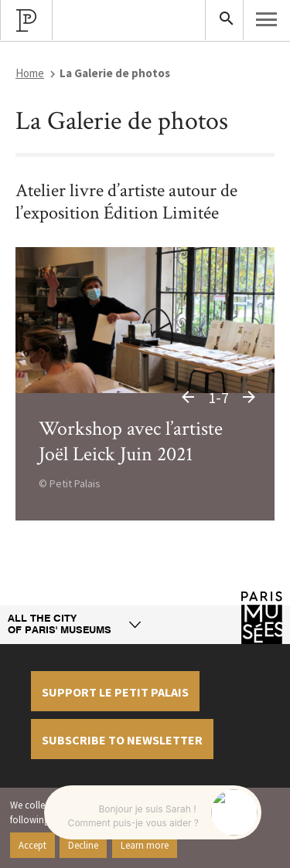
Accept (32, 845)
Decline (83, 845)
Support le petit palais (115, 692)
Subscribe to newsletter (122, 740)
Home (30, 73)
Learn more (145, 845)
